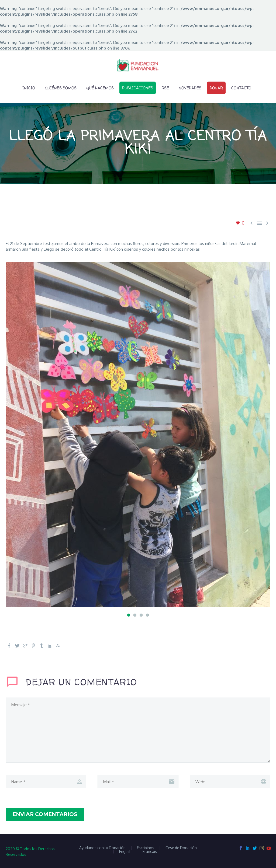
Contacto (241, 88)
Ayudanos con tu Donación (102, 848)
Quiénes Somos (61, 88)
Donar (216, 88)
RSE (165, 88)
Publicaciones (138, 88)
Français (150, 852)
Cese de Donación (181, 848)
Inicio (29, 88)
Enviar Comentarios (45, 814)
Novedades (190, 88)
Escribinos (146, 848)
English (125, 852)
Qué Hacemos (100, 88)
